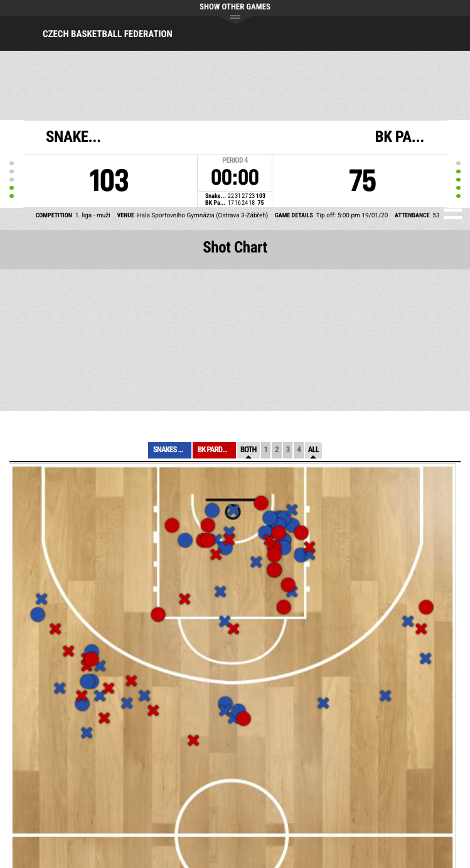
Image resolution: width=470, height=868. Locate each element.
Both (248, 450)
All (313, 450)
